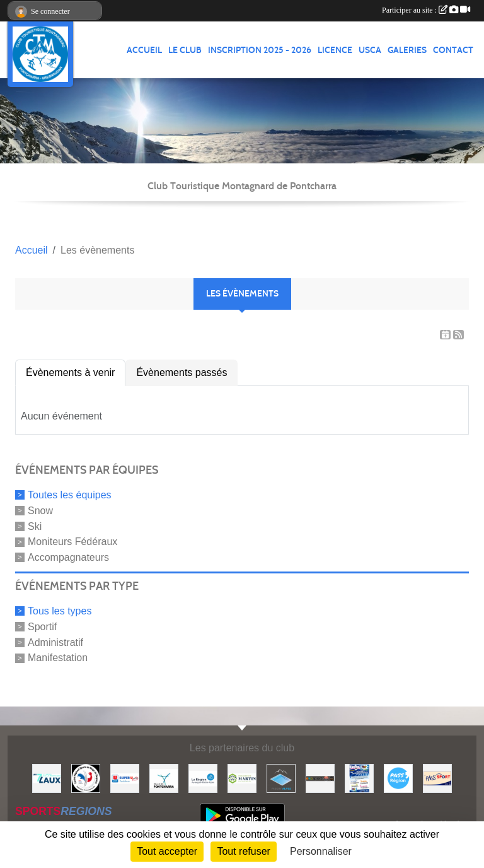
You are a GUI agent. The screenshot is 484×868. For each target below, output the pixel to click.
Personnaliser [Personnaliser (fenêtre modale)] (321, 851)
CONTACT (453, 50)
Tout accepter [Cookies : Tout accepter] (167, 851)
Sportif (42, 627)
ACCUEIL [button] (144, 50)
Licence (335, 50)
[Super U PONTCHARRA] (125, 777)
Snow (40, 511)
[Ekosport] (320, 777)
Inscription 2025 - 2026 (260, 50)
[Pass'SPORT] (437, 777)
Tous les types (60, 611)
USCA (370, 50)
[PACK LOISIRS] (359, 777)
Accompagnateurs (68, 557)
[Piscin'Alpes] (281, 777)
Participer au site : (426, 10)
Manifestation (58, 658)
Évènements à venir (70, 372)
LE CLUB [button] (185, 50)
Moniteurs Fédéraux (72, 542)
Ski (35, 526)
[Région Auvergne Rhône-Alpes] (203, 777)
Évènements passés (181, 372)
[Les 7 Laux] (47, 777)
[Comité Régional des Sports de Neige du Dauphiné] (86, 777)
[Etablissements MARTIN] (242, 777)
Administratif (55, 642)
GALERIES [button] (407, 50)
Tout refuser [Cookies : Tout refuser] (243, 851)
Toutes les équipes (70, 495)
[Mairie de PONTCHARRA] (164, 777)
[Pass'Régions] (398, 777)
